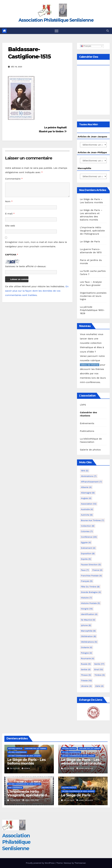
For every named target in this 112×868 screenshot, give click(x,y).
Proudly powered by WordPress (40, 863)
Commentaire (14, 179)
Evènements (87, 423)
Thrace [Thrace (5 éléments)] (86, 675)
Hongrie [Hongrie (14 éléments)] (87, 609)
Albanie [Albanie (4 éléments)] (86, 487)
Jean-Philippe (31, 800)
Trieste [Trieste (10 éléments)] (86, 681)
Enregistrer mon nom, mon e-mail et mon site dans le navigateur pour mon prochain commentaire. (36, 244)
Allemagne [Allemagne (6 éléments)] (88, 493)
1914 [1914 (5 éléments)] (85, 471)
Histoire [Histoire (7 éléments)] (86, 598)
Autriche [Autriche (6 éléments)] (87, 515)
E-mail (10, 214)
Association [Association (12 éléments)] (89, 504)
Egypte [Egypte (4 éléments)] (86, 542)
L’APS (83, 405)
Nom (9, 201)
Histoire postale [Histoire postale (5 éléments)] (90, 603)
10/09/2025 (16, 800)
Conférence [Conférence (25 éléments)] (89, 537)
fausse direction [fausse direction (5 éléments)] (91, 565)
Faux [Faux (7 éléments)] (85, 570)
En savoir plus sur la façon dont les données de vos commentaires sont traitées (37, 291)
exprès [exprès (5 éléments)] (86, 559)
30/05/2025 (69, 800)
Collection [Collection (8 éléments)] (88, 526)
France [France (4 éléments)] (97, 570)
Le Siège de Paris (90, 241)
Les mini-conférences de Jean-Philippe (24, 784)
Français (86, 46)
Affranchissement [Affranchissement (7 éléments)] (91, 482)
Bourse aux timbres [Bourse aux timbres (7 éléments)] (92, 520)
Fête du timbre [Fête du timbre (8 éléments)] (90, 587)
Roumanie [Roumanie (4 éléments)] (87, 658)
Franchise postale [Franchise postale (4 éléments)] (91, 576)
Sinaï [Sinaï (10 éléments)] (99, 669)
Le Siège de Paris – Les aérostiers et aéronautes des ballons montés (82, 763)
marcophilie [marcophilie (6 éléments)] (88, 631)
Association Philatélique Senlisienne (56, 20)
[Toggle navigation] (57, 31)
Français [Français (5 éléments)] (87, 581)
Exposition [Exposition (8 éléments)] (88, 553)
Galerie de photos (90, 450)
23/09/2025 (69, 769)
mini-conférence (15, 788)
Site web (10, 226)
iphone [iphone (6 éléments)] (86, 625)
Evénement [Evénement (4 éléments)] (88, 548)
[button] (108, 31)
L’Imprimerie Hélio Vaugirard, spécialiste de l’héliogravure (92, 231)
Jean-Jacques (85, 769)
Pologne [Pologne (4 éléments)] (86, 653)
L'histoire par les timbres (36, 748)
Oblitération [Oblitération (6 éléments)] (88, 636)
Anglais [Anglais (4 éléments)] (86, 498)
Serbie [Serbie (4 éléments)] (86, 669)
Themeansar (80, 863)
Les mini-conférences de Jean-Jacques (24, 756)
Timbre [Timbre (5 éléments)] (100, 675)
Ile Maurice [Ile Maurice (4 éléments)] (88, 620)
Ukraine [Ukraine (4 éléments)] (86, 686)
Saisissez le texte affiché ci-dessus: (26, 266)
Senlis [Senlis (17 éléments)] (99, 664)
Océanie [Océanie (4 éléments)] (87, 647)
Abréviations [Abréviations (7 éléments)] (89, 476)
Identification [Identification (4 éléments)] (89, 614)
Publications (87, 431)
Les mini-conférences (17, 752)
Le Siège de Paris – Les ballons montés (26, 761)
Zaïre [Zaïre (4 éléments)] (99, 686)
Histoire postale (15, 748)
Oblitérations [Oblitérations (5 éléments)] (89, 642)
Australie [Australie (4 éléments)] (87, 509)
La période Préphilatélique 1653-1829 (92, 310)
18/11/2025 (15, 769)
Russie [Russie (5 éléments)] (86, 664)
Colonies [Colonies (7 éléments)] (87, 531)
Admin (26, 769)
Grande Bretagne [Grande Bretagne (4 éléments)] (91, 592)
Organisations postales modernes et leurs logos (93, 296)
